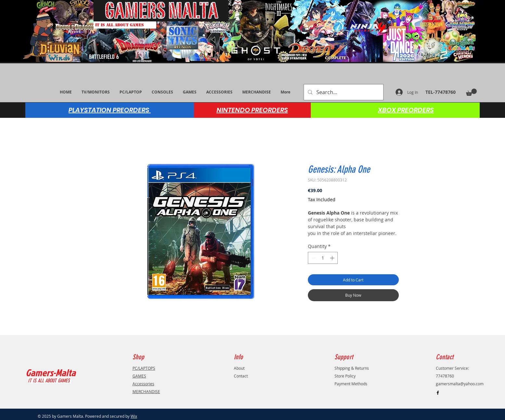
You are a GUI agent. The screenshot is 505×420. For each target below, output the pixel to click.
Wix (134, 416)
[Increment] (333, 258)
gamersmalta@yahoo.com (460, 384)
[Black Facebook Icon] (438, 393)
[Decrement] (313, 258)
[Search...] (343, 92)
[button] (471, 92)
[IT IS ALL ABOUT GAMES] (125, 25)
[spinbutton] (323, 258)
